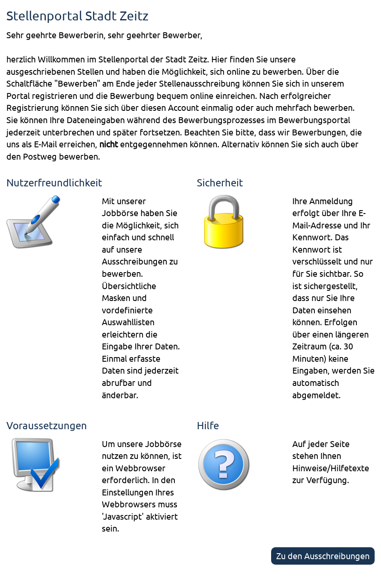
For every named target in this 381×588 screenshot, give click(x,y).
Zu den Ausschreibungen (323, 556)
